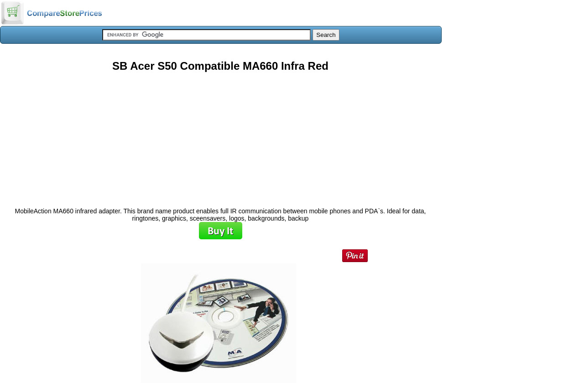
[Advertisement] (220, 136)
